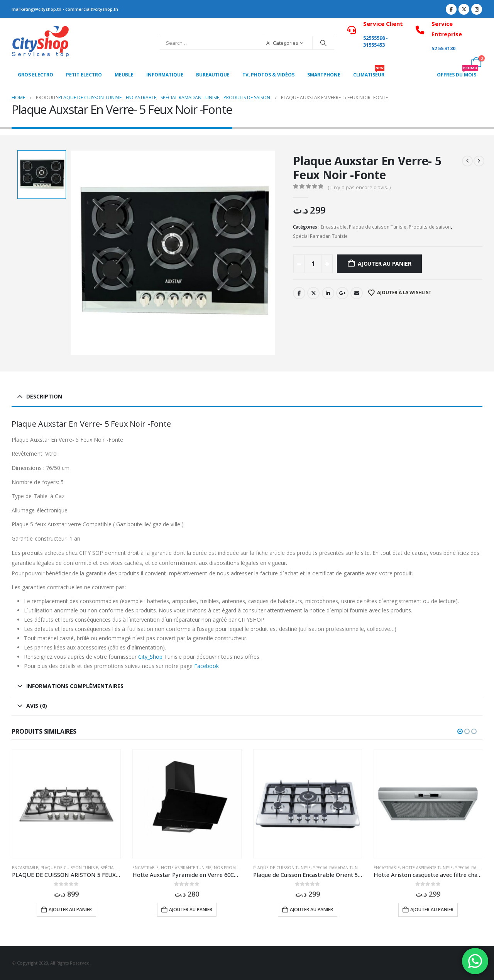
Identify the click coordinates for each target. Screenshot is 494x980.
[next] (479, 161)
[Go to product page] (67, 804)
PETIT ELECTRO (84, 75)
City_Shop (150, 657)
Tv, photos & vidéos (268, 75)
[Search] (323, 43)
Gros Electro (36, 75)
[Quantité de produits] (313, 264)
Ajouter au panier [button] (70, 910)
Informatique (165, 75)
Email (357, 293)
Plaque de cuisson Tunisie (378, 227)
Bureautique (213, 75)
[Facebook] (451, 9)
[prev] (467, 161)
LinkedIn (328, 293)
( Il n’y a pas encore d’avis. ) (359, 187)
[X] (464, 9)
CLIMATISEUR (369, 73)
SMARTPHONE (324, 75)
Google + (342, 293)
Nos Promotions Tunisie (241, 868)
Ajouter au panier (384, 264)
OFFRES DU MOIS (458, 73)
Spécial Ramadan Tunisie (320, 236)
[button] (460, 731)
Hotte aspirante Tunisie (186, 868)
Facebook (299, 293)
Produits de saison (430, 227)
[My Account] (459, 62)
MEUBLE (124, 75)
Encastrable (334, 227)
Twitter (313, 293)
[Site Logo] (41, 43)
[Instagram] (477, 9)
